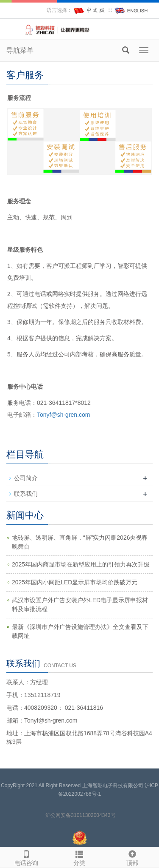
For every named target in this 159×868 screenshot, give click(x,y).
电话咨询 (26, 857)
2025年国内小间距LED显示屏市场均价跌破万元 (75, 582)
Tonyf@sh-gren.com (63, 415)
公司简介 (26, 478)
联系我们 (26, 494)
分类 (79, 857)
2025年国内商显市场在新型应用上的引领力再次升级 (81, 564)
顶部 (132, 857)
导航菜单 (20, 50)
